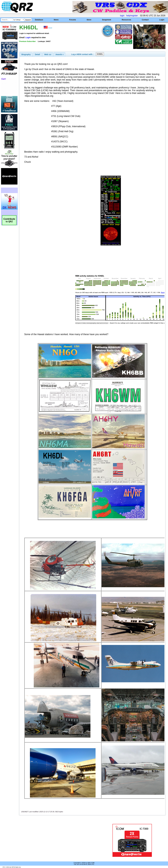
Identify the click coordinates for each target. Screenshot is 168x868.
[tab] (26, 54)
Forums (73, 20)
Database (39, 20)
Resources (127, 20)
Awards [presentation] (60, 54)
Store (89, 20)
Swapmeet (107, 20)
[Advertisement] (61, 840)
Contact (145, 20)
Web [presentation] (48, 54)
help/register (132, 16)
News (56, 20)
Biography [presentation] (26, 54)
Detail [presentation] (37, 54)
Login (162, 20)
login (122, 16)
